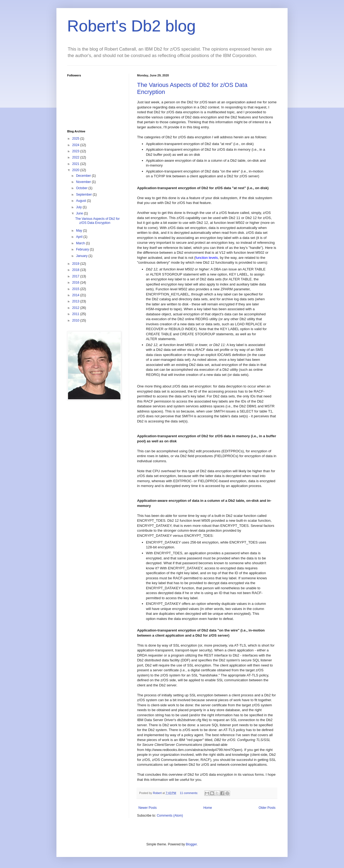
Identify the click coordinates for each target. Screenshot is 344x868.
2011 (76, 314)
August (82, 201)
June (80, 213)
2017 (76, 276)
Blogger (191, 844)
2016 (76, 283)
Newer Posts (148, 808)
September (84, 195)
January (82, 256)
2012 (76, 308)
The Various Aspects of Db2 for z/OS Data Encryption (97, 221)
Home (208, 808)
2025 (76, 139)
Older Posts (267, 808)
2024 (76, 145)
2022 (76, 157)
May (80, 231)
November (84, 182)
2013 (76, 301)
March (81, 243)
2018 (76, 270)
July (79, 207)
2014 (76, 295)
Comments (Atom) (170, 816)
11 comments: (189, 793)
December (84, 176)
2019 (76, 264)
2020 (76, 170)
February (83, 249)
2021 (76, 164)
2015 (76, 289)
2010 (76, 320)
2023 (76, 151)
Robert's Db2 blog (131, 26)
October (82, 188)
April (80, 237)
